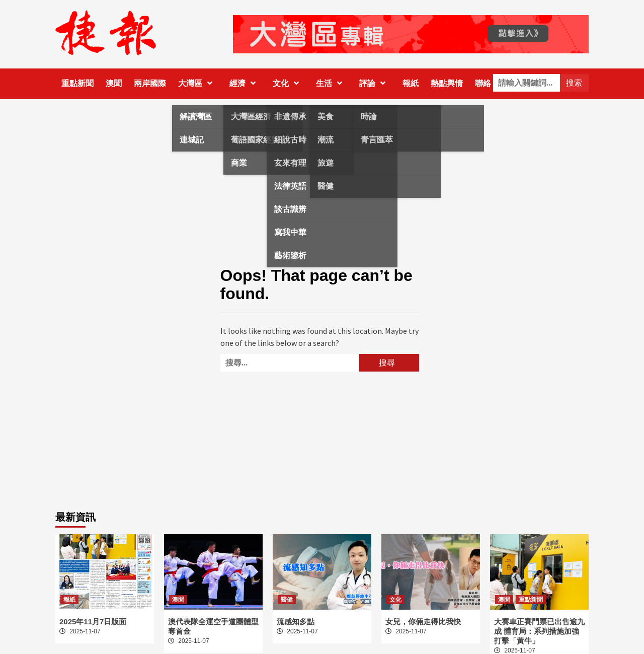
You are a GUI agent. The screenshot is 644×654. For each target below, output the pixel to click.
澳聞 (114, 83)
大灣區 (198, 83)
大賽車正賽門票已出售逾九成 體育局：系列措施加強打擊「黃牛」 (539, 631)
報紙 (411, 83)
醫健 (287, 600)
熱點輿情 (447, 83)
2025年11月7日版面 (93, 622)
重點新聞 (77, 83)
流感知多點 (296, 622)
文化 (288, 83)
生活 (332, 83)
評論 (375, 83)
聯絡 (483, 83)
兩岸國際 (150, 83)
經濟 (245, 83)
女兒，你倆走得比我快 (423, 622)
